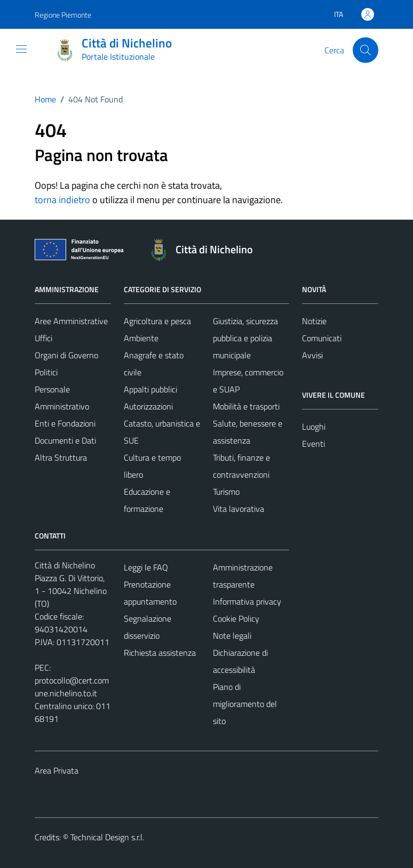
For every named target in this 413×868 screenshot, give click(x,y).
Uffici (43, 338)
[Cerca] (366, 50)
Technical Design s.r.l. (107, 837)
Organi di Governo (66, 355)
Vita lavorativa (239, 509)
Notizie (314, 321)
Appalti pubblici (150, 389)
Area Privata (57, 770)
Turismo (226, 492)
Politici (46, 372)
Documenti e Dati (65, 440)
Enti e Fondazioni (65, 423)
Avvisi (312, 355)
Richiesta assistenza (160, 653)
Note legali (232, 636)
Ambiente (141, 338)
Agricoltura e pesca (157, 321)
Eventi (313, 444)
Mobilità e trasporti (246, 406)
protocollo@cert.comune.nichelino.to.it (72, 687)
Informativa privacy (247, 601)
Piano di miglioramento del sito (245, 704)
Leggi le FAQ (146, 567)
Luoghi (314, 427)
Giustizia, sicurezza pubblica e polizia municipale (245, 338)
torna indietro (62, 200)
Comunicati (322, 338)
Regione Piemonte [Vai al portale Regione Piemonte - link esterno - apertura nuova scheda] (63, 15)
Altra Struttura (61, 457)
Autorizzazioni (148, 406)
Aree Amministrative (71, 321)
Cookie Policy (236, 618)
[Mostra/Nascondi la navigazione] (21, 49)
